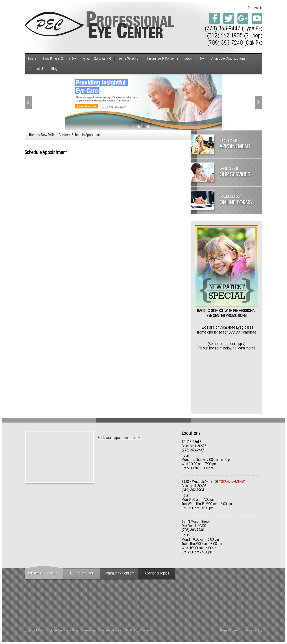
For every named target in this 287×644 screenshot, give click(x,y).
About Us (194, 59)
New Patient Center (59, 59)
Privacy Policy (254, 631)
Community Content (119, 574)
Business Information (44, 574)
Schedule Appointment (88, 135)
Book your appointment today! (119, 438)
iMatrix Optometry (140, 631)
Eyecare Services (97, 59)
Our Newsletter (82, 574)
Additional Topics (157, 574)
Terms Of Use (228, 631)
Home (33, 135)
